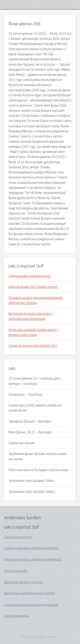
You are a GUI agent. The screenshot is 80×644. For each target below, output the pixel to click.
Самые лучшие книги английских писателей (31, 548)
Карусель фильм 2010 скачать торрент (33, 287)
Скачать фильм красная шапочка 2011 (33, 346)
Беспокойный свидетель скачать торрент (30, 593)
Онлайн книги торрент (18, 537)
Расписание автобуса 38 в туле (23, 582)
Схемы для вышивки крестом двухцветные (31, 605)
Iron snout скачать (16, 571)
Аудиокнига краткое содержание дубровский (33, 560)
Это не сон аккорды (17, 616)
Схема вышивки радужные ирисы (30, 276)
